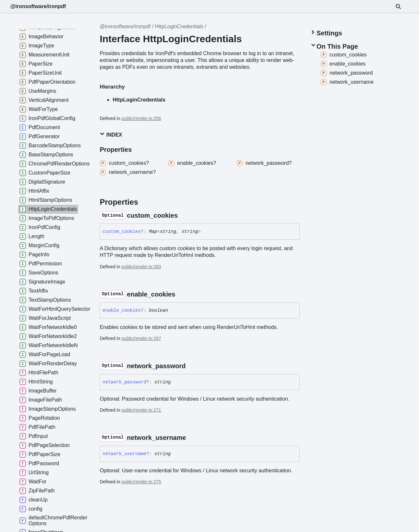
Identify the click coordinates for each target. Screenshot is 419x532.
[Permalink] (184, 215)
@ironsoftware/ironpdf (38, 6)
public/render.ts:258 (141, 118)
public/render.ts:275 (141, 482)
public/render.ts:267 (141, 338)
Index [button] (111, 134)
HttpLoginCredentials (179, 26)
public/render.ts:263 (141, 267)
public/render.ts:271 (141, 410)
